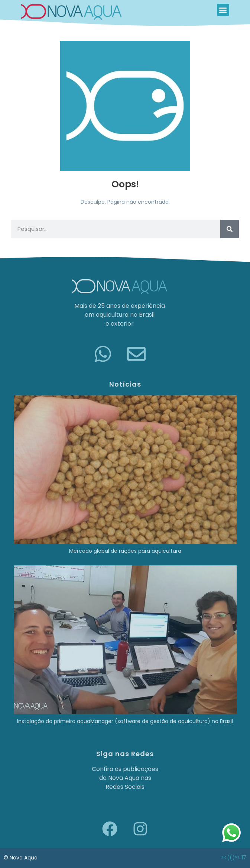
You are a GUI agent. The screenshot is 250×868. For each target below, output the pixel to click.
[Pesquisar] (230, 229)
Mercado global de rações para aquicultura (125, 551)
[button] (223, 10)
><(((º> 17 (234, 858)
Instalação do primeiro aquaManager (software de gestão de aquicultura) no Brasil (125, 721)
